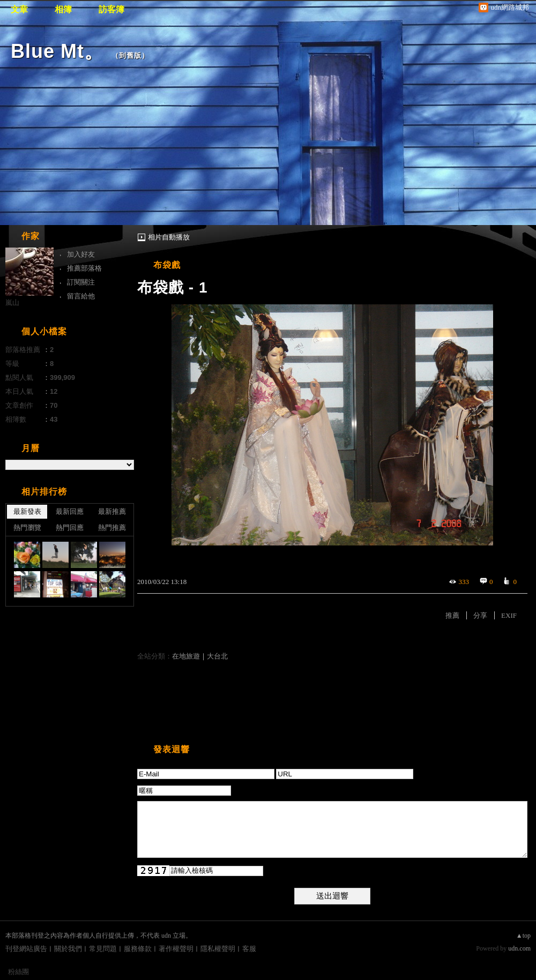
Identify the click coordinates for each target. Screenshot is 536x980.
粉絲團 (18, 972)
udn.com (519, 948)
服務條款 (138, 949)
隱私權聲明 (218, 949)
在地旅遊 (186, 656)
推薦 (452, 615)
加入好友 (81, 254)
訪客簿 (111, 9)
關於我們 (68, 949)
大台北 (217, 656)
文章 (19, 9)
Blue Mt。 (57, 51)
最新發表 (27, 511)
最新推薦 (112, 511)
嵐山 (12, 302)
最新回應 (70, 511)
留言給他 (81, 296)
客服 (249, 949)
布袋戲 (167, 265)
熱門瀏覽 (27, 528)
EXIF (509, 615)
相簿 (63, 9)
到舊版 (130, 55)
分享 (480, 615)
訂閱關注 (81, 282)
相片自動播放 (169, 237)
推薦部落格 (84, 268)
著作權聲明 (176, 949)
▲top (523, 936)
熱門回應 (70, 528)
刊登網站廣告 (26, 949)
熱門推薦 (112, 528)
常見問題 (103, 949)
